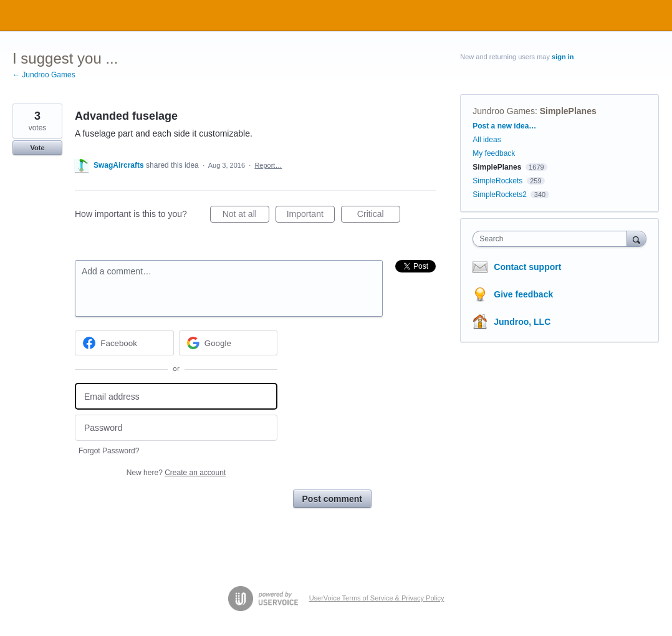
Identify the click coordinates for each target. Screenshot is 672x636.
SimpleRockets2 (500, 195)
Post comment (332, 499)
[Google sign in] (228, 343)
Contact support (527, 267)
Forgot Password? (109, 451)
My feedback (494, 153)
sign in (563, 57)
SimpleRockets (497, 181)
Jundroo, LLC (522, 322)
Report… (268, 165)
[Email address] (176, 396)
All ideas (487, 140)
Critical (379, 216)
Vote (37, 148)
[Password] (176, 428)
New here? (176, 473)
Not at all (246, 216)
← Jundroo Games (44, 75)
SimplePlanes (568, 111)
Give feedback (523, 294)
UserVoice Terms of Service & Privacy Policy (377, 598)
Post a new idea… (504, 126)
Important (311, 216)
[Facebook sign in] (124, 343)
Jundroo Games (504, 111)
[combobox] (553, 239)
